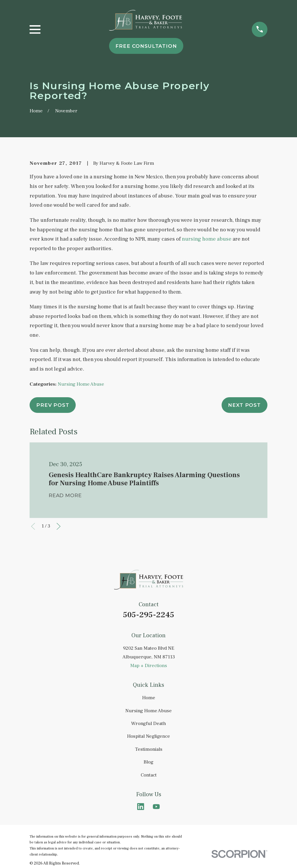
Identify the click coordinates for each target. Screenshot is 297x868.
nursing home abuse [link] (207, 239)
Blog (148, 762)
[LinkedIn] (141, 807)
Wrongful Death (148, 724)
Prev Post (53, 405)
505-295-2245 (149, 615)
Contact (149, 775)
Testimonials (149, 749)
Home (149, 698)
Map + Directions (149, 666)
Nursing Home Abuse (81, 384)
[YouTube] (156, 807)
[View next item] (59, 526)
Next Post (244, 405)
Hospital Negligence (148, 736)
